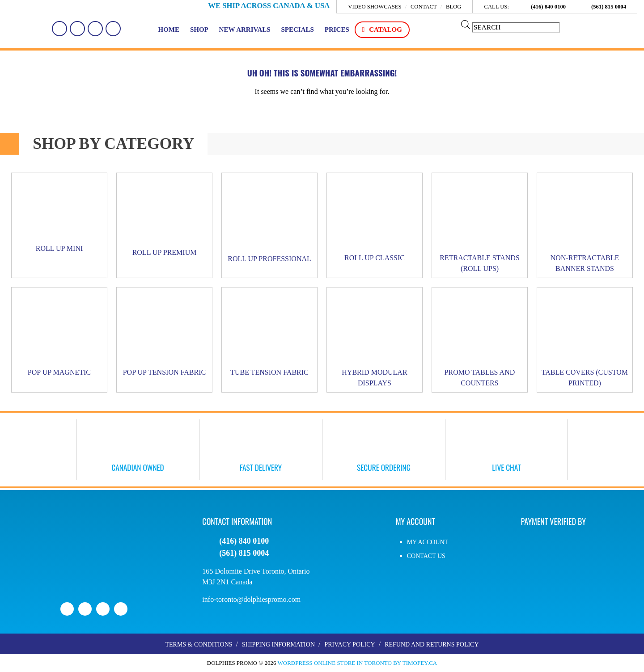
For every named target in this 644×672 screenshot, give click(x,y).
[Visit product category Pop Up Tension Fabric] (164, 335)
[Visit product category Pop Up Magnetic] (59, 335)
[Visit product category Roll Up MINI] (59, 216)
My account (428, 543)
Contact (424, 7)
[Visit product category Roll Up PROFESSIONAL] (269, 221)
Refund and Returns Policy (432, 645)
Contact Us (426, 556)
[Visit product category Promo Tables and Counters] (480, 340)
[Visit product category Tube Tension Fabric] (269, 335)
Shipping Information (278, 645)
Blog (453, 7)
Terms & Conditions (199, 645)
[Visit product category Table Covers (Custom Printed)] (585, 340)
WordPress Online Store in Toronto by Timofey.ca (358, 663)
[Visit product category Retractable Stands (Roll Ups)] (480, 226)
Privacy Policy (350, 645)
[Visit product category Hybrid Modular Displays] (375, 340)
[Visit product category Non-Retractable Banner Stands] (585, 226)
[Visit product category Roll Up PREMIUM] (164, 218)
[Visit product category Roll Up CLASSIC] (375, 220)
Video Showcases (375, 7)
